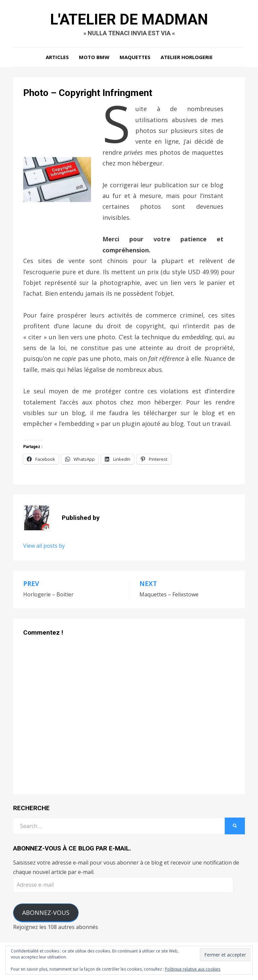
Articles (57, 57)
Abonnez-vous (46, 913)
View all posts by (44, 546)
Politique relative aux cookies (193, 969)
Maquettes (135, 57)
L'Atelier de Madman (129, 19)
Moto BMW (94, 57)
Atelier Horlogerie (187, 57)
